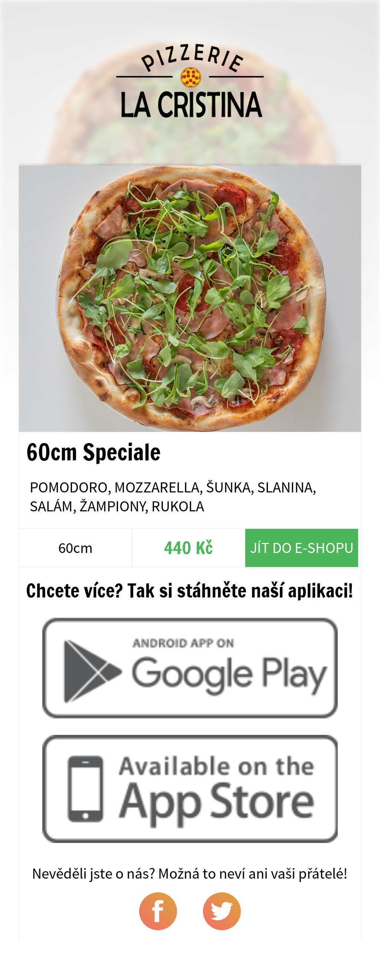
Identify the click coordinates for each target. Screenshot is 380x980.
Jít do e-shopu (302, 548)
